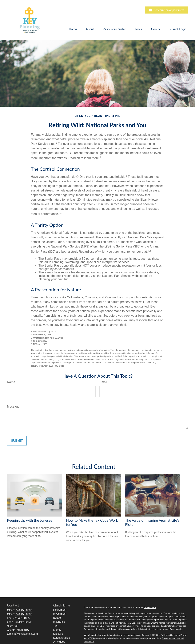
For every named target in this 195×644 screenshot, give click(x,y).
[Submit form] (17, 441)
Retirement (60, 610)
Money (57, 630)
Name (11, 382)
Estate (57, 618)
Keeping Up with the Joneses (30, 520)
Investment (60, 614)
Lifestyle (58, 634)
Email (103, 382)
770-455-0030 (24, 610)
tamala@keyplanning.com (22, 634)
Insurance (59, 622)
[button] (73, 29)
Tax (55, 626)
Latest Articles (62, 638)
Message (13, 407)
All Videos (59, 642)
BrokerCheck (150, 607)
